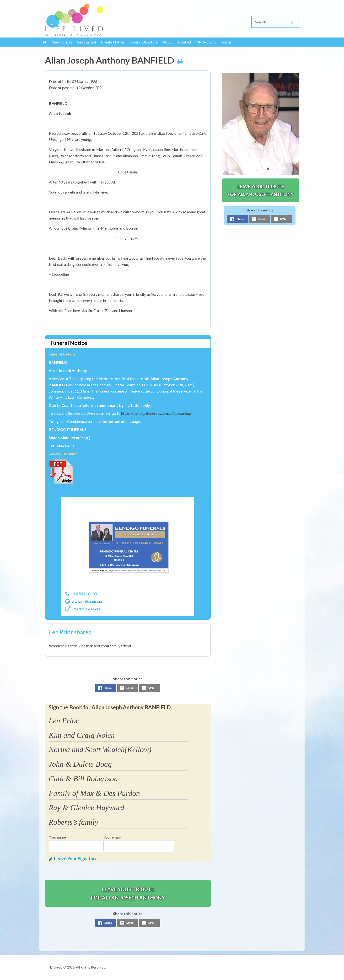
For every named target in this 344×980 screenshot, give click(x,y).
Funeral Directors (143, 42)
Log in (226, 42)
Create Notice (113, 42)
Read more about (86, 609)
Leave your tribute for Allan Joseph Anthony (128, 893)
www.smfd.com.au (87, 601)
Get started (86, 42)
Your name (57, 837)
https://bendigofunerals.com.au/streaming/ (156, 413)
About (168, 42)
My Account (206, 42)
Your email (112, 837)
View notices (62, 42)
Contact (185, 42)
